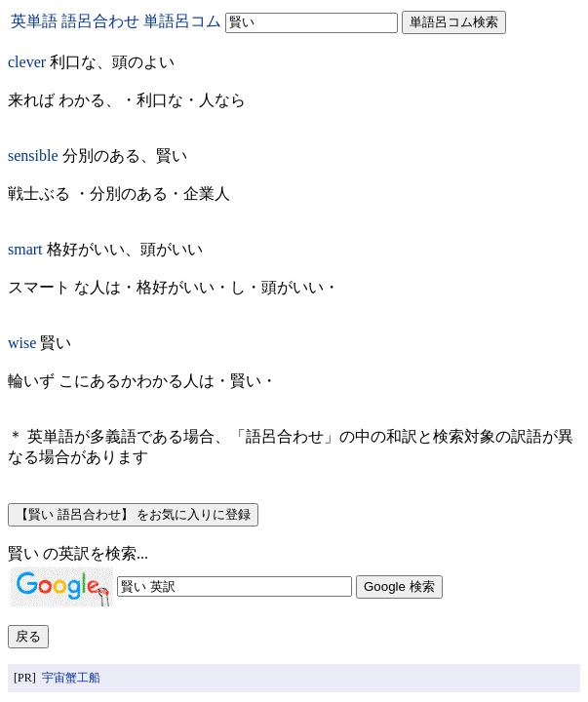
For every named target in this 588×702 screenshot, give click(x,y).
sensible (33, 156)
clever (27, 62)
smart (25, 249)
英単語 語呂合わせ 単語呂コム (116, 21)
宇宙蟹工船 (71, 678)
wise (22, 343)
